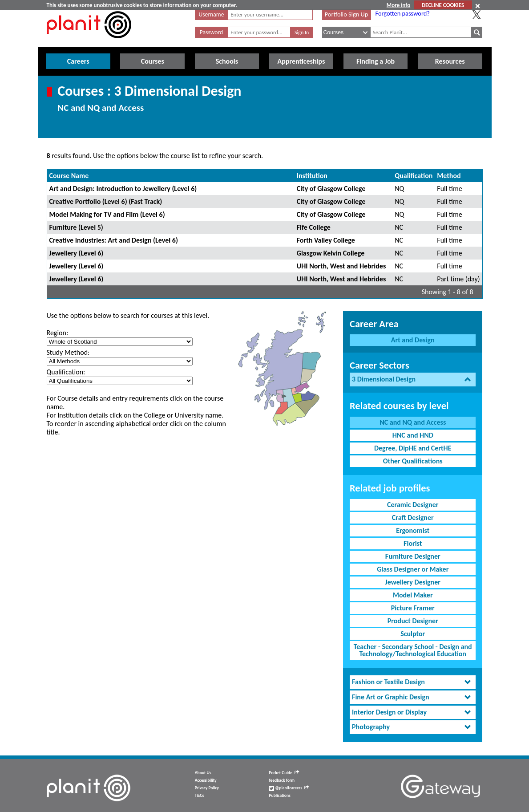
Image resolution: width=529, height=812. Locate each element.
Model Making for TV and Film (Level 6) (107, 214)
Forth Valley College (326, 240)
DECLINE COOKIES (443, 5)
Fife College (314, 227)
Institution (312, 176)
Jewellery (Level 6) (77, 253)
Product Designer (413, 621)
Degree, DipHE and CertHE (413, 448)
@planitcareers (289, 788)
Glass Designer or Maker (413, 569)
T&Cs (199, 796)
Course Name (69, 176)
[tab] (413, 380)
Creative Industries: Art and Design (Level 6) (114, 240)
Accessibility (206, 780)
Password (211, 32)
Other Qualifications (413, 461)
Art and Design (413, 340)
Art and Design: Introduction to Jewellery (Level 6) (123, 189)
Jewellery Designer (413, 582)
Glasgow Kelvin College (331, 253)
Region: (58, 333)
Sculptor (413, 634)
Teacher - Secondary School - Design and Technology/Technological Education (413, 650)
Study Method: (68, 352)
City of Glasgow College (331, 189)
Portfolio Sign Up (347, 14)
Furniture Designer (413, 556)
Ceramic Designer (413, 505)
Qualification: (66, 372)
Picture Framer (413, 608)
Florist (413, 543)
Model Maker (413, 595)
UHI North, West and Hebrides (341, 266)
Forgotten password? (403, 13)
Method (449, 176)
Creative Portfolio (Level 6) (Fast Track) (106, 201)
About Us (203, 773)
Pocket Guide (284, 773)
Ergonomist (413, 530)
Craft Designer (413, 518)
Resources (450, 61)
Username (212, 14)
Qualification (414, 176)
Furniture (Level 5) (76, 227)
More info (398, 5)
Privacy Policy (207, 788)
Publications (279, 796)
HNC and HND (413, 435)
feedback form (282, 780)
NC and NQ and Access (413, 422)
